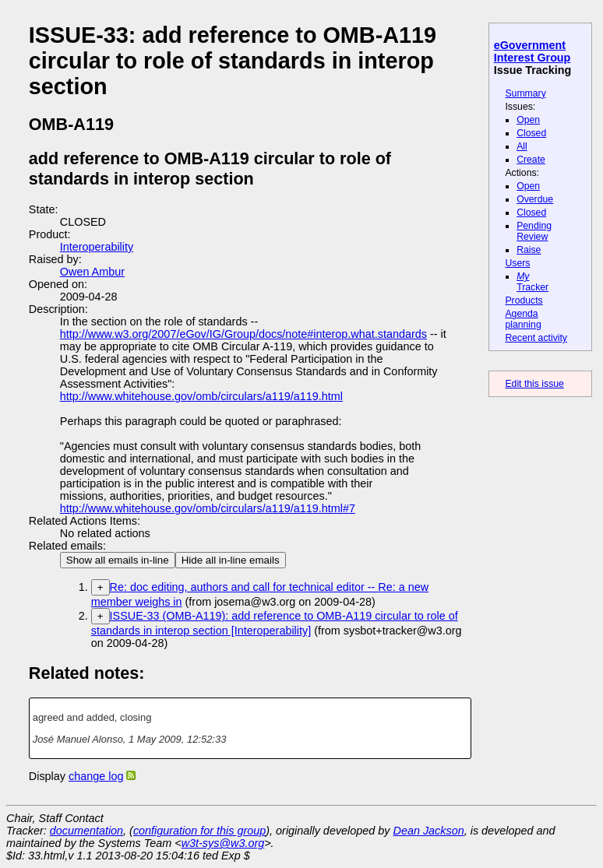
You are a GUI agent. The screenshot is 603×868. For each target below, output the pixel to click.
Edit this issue (534, 384)
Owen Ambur (92, 272)
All (522, 146)
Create (531, 160)
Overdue (535, 199)
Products (524, 300)
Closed (531, 133)
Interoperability (97, 247)
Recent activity (536, 338)
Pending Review (534, 231)
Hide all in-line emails (231, 560)
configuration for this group (199, 831)
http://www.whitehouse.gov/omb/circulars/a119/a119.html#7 (208, 508)
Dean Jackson (429, 831)
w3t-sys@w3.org (223, 843)
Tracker (532, 282)
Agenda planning (523, 319)
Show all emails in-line (118, 560)
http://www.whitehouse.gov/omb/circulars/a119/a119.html (201, 396)
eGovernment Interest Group (532, 51)
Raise (529, 250)
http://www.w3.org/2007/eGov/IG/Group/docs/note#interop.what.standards (243, 334)
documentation (86, 831)
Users (517, 263)
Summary (525, 93)
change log (96, 776)
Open (528, 120)
